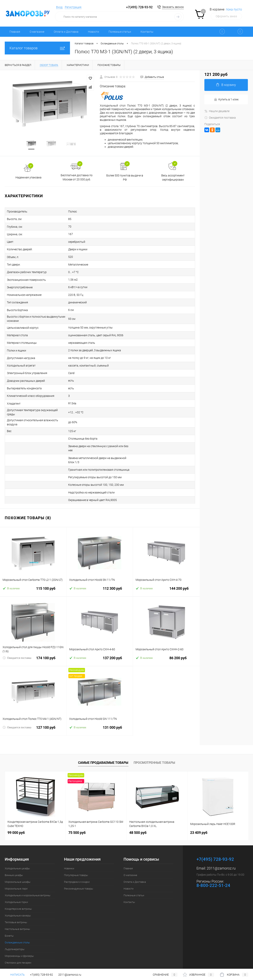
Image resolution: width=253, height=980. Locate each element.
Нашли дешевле (217, 111)
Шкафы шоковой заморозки (21, 954)
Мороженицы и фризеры (19, 934)
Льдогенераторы (15, 927)
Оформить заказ (226, 16)
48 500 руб (138, 810)
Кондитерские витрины (18, 887)
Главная (15, 32)
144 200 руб (166, 569)
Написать (15, 975)
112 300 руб (100, 569)
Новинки (69, 846)
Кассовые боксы (15, 947)
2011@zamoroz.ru (221, 846)
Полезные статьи (120, 32)
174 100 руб (33, 638)
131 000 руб (100, 708)
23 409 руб (199, 810)
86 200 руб (166, 638)
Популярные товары (76, 853)
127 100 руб (33, 708)
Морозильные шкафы (18, 860)
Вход (59, 7)
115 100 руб (33, 569)
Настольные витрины (17, 907)
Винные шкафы (14, 853)
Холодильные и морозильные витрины (28, 873)
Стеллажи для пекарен (18, 940)
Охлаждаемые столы (17, 920)
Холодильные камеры (18, 893)
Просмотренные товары (154, 741)
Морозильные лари (16, 866)
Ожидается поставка (17, 636)
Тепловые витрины (16, 900)
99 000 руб (16, 810)
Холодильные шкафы (17, 846)
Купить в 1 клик (226, 100)
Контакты (147, 32)
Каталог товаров (37, 48)
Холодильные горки (16, 880)
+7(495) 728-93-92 (139, 7)
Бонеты (9, 914)
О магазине (37, 32)
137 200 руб (100, 638)
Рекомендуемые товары (79, 866)
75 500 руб (77, 810)
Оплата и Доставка (66, 32)
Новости (93, 32)
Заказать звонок (173, 7)
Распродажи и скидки (77, 860)
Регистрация (73, 7)
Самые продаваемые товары (103, 741)
